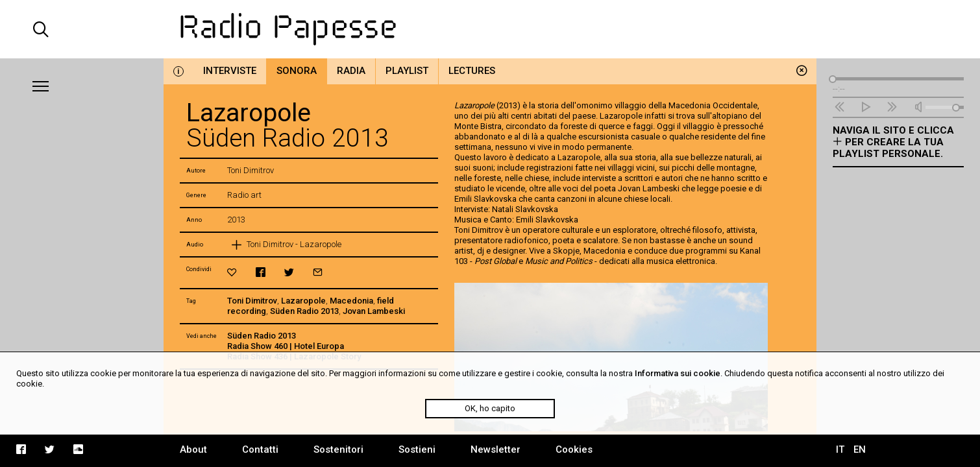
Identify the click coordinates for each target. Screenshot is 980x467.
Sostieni (417, 449)
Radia (351, 71)
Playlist (407, 71)
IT (840, 449)
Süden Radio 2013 (304, 311)
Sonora (297, 71)
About (193, 449)
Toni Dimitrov (252, 301)
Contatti (260, 449)
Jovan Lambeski (374, 311)
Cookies (574, 449)
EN (860, 449)
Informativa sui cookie (678, 373)
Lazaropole (303, 301)
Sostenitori (338, 449)
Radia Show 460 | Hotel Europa (286, 346)
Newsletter (496, 449)
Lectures (472, 71)
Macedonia (351, 301)
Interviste (230, 71)
